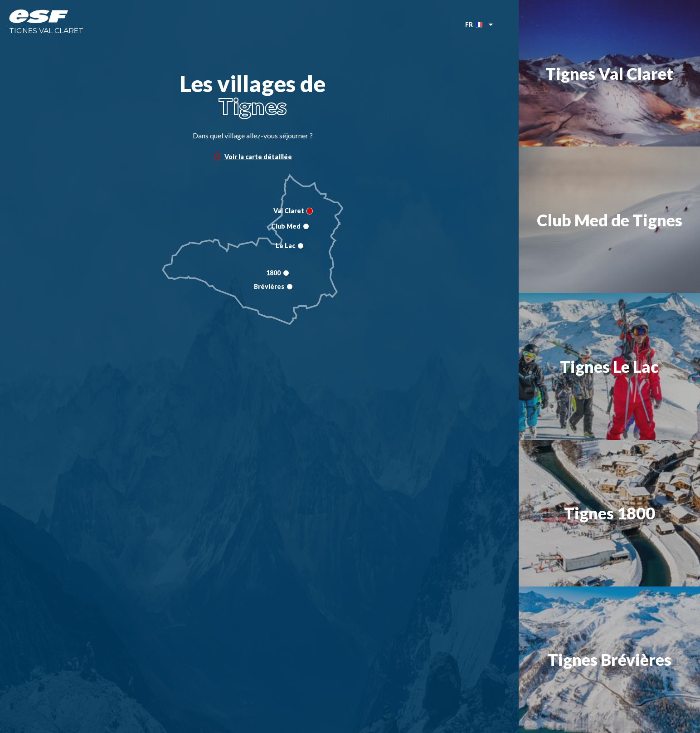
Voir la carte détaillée (253, 157)
